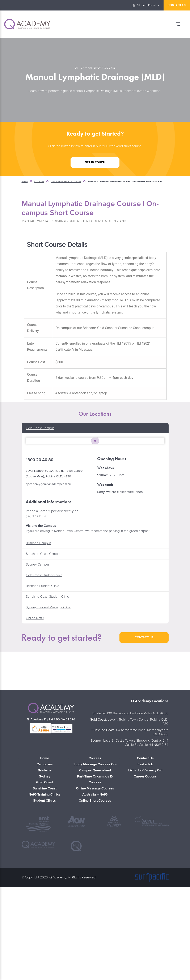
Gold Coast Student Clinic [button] (44, 665)
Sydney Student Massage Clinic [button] (48, 697)
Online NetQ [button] (35, 708)
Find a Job (145, 854)
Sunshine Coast (45, 878)
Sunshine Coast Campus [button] (43, 643)
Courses (39, 182)
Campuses (45, 854)
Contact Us (145, 848)
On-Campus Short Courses (66, 182)
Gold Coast (45, 872)
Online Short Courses (95, 890)
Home (25, 182)
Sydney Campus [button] (38, 654)
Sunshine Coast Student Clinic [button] (47, 686)
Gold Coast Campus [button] (40, 428)
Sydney (45, 866)
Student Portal (144, 5)
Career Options (145, 866)
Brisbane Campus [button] (39, 633)
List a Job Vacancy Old (145, 860)
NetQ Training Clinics (45, 884)
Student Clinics (45, 890)
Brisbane (45, 860)
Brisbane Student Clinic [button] (42, 676)
